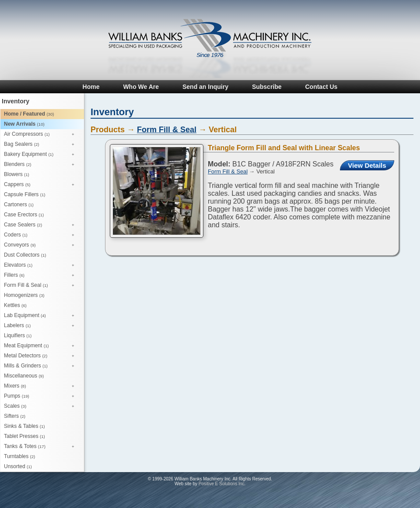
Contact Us (321, 87)
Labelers (41, 326)
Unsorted (18, 466)
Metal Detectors (41, 356)
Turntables (19, 456)
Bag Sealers (41, 145)
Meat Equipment (41, 346)
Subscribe (267, 87)
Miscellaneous (24, 376)
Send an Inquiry (205, 87)
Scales (41, 406)
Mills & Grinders (41, 366)
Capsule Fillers (24, 194)
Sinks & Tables (24, 426)
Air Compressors (41, 134)
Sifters (15, 416)
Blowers (17, 174)
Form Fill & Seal (41, 286)
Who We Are (141, 87)
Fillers (41, 275)
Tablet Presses (24, 436)
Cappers (41, 185)
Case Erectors (24, 215)
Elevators (41, 265)
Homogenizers (24, 295)
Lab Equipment (41, 316)
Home (91, 87)
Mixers (41, 386)
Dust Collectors (25, 255)
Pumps (41, 396)
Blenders (41, 165)
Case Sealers (41, 225)
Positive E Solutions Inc (222, 484)
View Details (367, 165)
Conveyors (41, 245)
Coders (41, 235)
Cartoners (19, 205)
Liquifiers (18, 335)
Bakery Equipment (41, 155)
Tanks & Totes (41, 447)
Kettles (15, 305)
